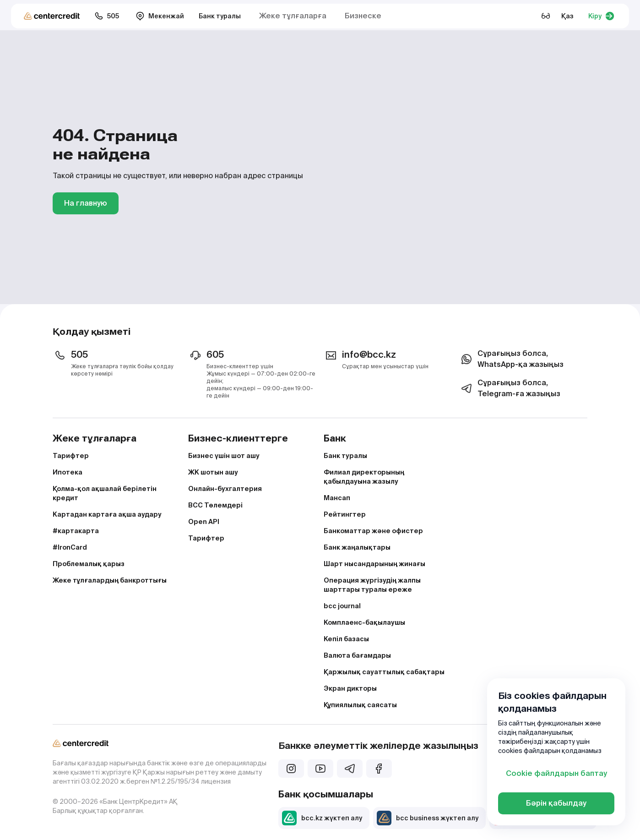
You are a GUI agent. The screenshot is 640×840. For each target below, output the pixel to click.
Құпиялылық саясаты (360, 705)
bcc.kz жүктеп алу (322, 818)
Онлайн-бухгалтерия (225, 489)
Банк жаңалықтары (357, 547)
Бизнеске (363, 16)
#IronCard (70, 547)
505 (107, 16)
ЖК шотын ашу (213, 472)
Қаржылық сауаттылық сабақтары (384, 672)
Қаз (567, 16)
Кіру (601, 16)
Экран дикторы (350, 688)
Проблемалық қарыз (89, 564)
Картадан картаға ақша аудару (107, 514)
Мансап (337, 498)
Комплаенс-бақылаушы (364, 622)
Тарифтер (71, 456)
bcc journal (342, 606)
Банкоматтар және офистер (373, 531)
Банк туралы (220, 16)
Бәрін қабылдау (556, 803)
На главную (86, 203)
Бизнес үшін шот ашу (224, 456)
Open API (204, 522)
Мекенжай (160, 16)
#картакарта (76, 531)
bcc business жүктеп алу (428, 818)
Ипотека (68, 472)
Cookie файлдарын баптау (556, 773)
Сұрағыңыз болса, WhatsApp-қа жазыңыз (511, 359)
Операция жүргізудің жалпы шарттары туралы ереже (372, 585)
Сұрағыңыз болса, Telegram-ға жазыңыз (510, 388)
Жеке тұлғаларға (293, 16)
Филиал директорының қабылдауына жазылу (364, 477)
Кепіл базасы (346, 639)
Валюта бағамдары (357, 655)
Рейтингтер (345, 514)
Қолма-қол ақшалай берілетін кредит (105, 493)
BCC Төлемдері (215, 505)
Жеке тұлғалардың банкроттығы (110, 580)
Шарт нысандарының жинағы (374, 564)
